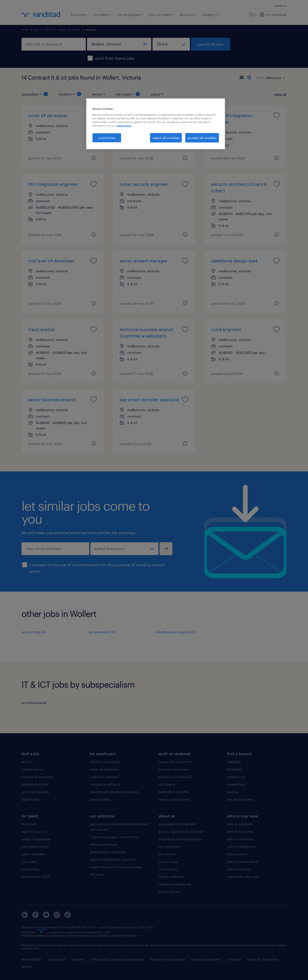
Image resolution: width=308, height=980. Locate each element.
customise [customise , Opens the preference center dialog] (107, 138)
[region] (156, 124)
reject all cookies (166, 138)
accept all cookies (202, 138)
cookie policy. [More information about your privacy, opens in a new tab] (124, 126)
